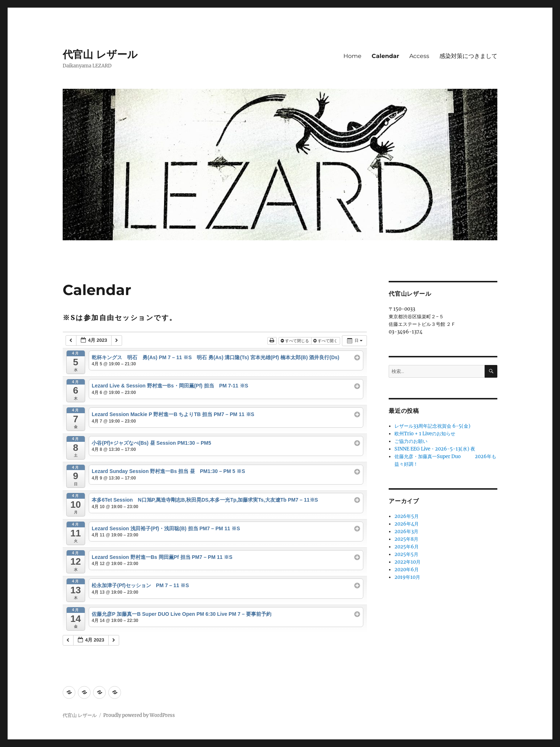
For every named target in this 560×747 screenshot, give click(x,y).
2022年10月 (408, 562)
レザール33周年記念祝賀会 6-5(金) (432, 426)
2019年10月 (407, 577)
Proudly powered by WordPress (139, 715)
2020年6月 (407, 570)
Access (419, 56)
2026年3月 (406, 532)
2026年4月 (407, 524)
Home (352, 56)
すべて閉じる (295, 341)
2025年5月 (406, 554)
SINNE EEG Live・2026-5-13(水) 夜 (435, 449)
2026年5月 (407, 516)
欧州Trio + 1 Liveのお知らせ (425, 434)
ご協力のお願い (411, 441)
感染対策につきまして (468, 56)
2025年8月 (406, 539)
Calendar (385, 56)
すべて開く (326, 341)
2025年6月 (407, 547)
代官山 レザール (100, 54)
